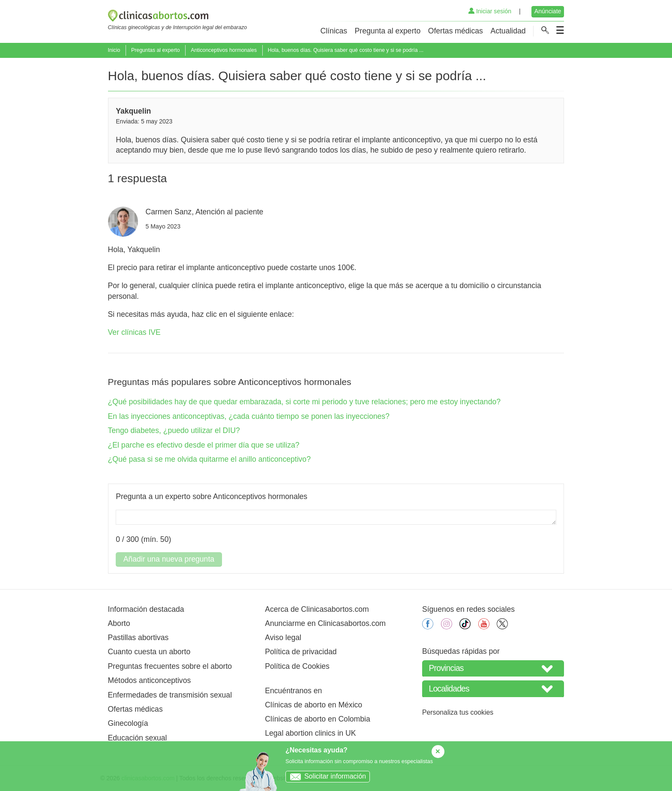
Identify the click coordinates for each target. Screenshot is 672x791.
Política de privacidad (301, 652)
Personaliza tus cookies (458, 712)
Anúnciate (548, 11)
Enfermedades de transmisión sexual (170, 695)
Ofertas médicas (456, 31)
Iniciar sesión (490, 11)
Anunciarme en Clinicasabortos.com (325, 623)
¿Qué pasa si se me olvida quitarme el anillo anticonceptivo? (209, 459)
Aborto (119, 623)
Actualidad (508, 31)
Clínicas (334, 31)
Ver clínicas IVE (134, 332)
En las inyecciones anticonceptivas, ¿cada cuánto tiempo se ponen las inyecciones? (249, 416)
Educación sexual (138, 738)
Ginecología (128, 723)
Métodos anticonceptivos (150, 680)
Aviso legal (283, 638)
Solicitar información (326, 776)
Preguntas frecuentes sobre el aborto (170, 666)
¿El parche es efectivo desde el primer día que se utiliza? (204, 445)
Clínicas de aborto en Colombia (317, 719)
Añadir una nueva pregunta (169, 559)
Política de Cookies (297, 666)
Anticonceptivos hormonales (224, 50)
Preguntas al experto (156, 50)
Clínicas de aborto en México (313, 705)
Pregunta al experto (388, 31)
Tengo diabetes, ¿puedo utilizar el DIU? (174, 430)
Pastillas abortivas (138, 638)
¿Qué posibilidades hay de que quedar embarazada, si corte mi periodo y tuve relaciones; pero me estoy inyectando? (304, 402)
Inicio (114, 50)
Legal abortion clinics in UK (310, 733)
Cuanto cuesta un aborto (149, 652)
